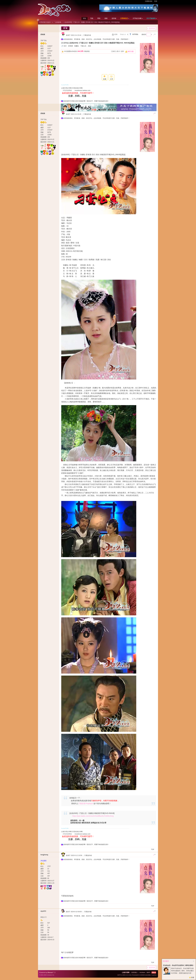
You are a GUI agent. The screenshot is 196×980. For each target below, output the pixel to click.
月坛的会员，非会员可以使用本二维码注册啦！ (179, 965)
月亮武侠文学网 (77, 88)
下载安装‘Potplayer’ (86, 803)
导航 (92, 18)
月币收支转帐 (137, 18)
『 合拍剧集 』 (58, 22)
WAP (148, 973)
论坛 (84, 18)
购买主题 (130, 51)
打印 (116, 34)
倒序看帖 (135, 34)
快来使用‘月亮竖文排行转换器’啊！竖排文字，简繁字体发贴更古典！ (86, 101)
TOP (153, 849)
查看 (193, 978)
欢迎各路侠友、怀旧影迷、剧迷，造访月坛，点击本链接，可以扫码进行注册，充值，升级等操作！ (97, 39)
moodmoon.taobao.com (82, 90)
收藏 (105, 79)
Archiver (142, 973)
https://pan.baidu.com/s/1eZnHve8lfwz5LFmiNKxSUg (93, 816)
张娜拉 (76, 46)
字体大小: (123, 34)
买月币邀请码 (151, 18)
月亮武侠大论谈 (44, 22)
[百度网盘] (65, 43)
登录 (156, 1)
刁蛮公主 (83, 46)
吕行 (65, 46)
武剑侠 (43, 34)
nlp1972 (43, 911)
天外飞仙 (43, 40)
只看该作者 (87, 35)
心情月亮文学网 (66, 88)
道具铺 (114, 18)
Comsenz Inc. (51, 975)
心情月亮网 (126, 973)
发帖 (66, 28)
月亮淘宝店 (124, 18)
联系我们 (134, 973)
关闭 (193, 961)
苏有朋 (70, 46)
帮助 (99, 18)
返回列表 (152, 28)
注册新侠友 (149, 1)
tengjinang (44, 855)
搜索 (106, 18)
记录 (122, 51)
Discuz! (50, 973)
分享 (111, 79)
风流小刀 (43, 917)
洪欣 (89, 46)
